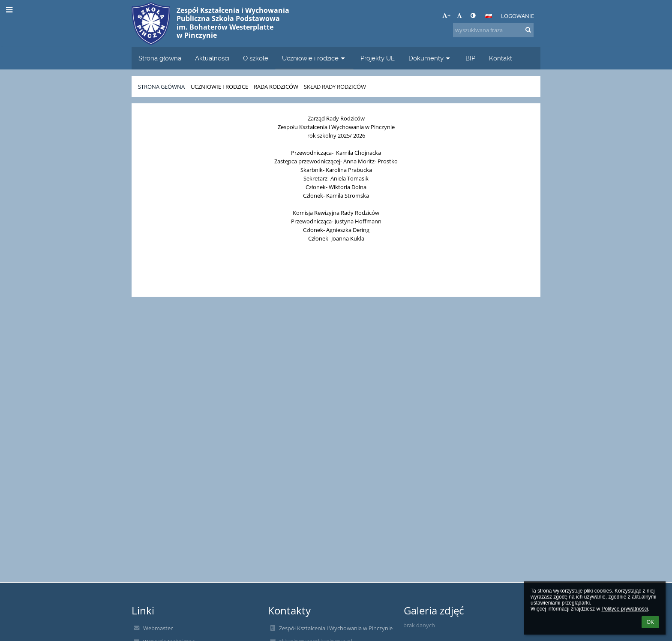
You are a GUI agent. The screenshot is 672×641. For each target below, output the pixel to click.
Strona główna (161, 87)
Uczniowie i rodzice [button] (314, 58)
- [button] (460, 15)
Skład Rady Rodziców (335, 87)
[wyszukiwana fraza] (493, 30)
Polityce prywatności (625, 609)
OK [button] (650, 622)
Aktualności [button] (212, 58)
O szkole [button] (256, 58)
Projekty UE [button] (378, 58)
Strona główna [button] (160, 58)
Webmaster (158, 628)
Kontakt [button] (501, 58)
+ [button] (446, 15)
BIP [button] (470, 58)
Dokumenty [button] (430, 58)
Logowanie (517, 16)
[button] (489, 16)
